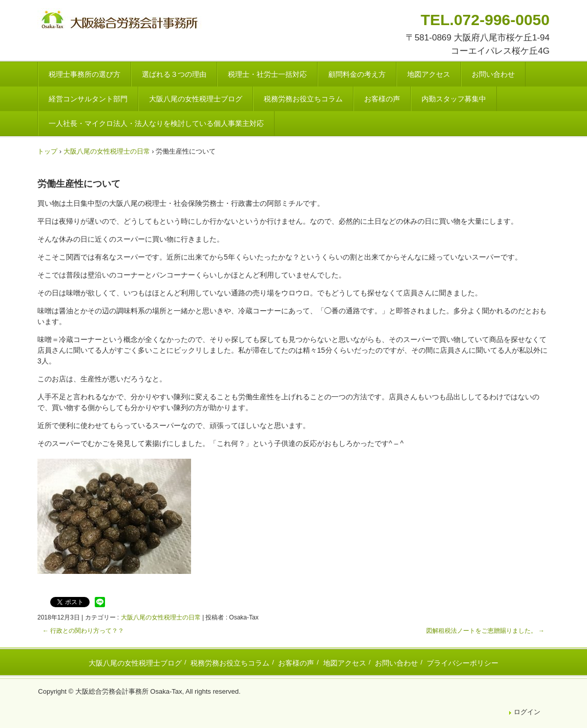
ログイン (527, 712)
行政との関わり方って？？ (83, 631)
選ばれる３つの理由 (174, 74)
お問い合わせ (493, 74)
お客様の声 (382, 99)
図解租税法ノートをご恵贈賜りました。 (485, 631)
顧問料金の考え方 (357, 74)
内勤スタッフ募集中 (454, 99)
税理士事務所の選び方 (85, 74)
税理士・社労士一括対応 (267, 74)
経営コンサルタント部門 (88, 99)
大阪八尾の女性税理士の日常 (161, 617)
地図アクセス (429, 74)
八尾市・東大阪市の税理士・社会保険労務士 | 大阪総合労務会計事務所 (121, 21)
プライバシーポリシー (463, 663)
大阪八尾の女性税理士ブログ (196, 99)
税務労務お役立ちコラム (303, 99)
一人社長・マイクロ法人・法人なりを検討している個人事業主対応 (156, 123)
